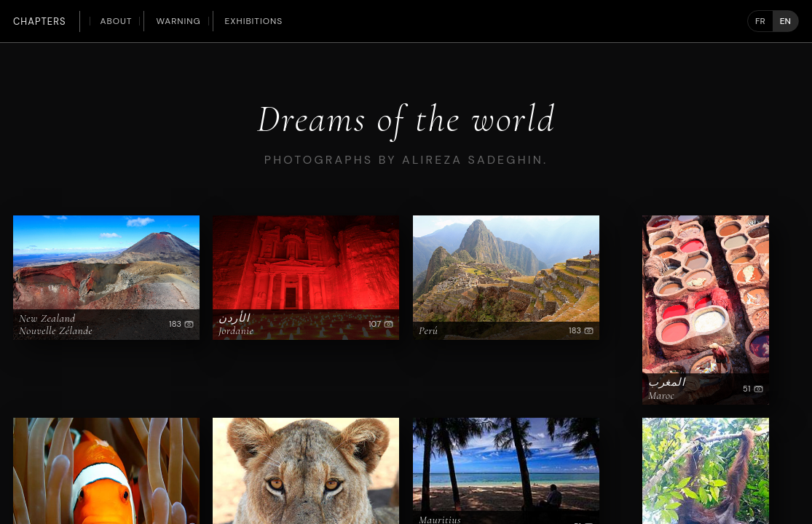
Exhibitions (254, 21)
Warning (178, 21)
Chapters (40, 21)
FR (760, 21)
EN (785, 21)
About (117, 21)
